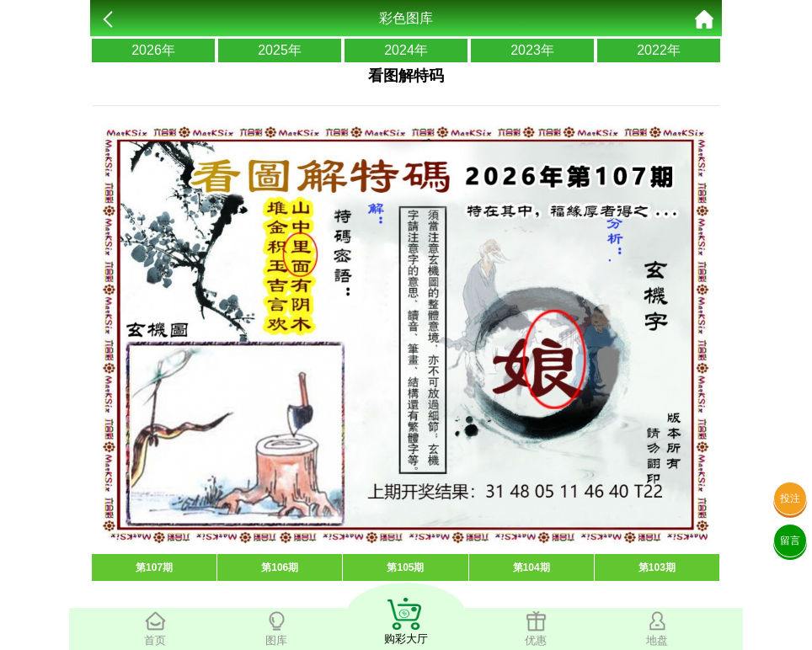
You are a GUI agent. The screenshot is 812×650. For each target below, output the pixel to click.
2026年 (153, 50)
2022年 (659, 50)
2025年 (280, 50)
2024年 (406, 50)
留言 (790, 541)
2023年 (532, 50)
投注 (790, 498)
